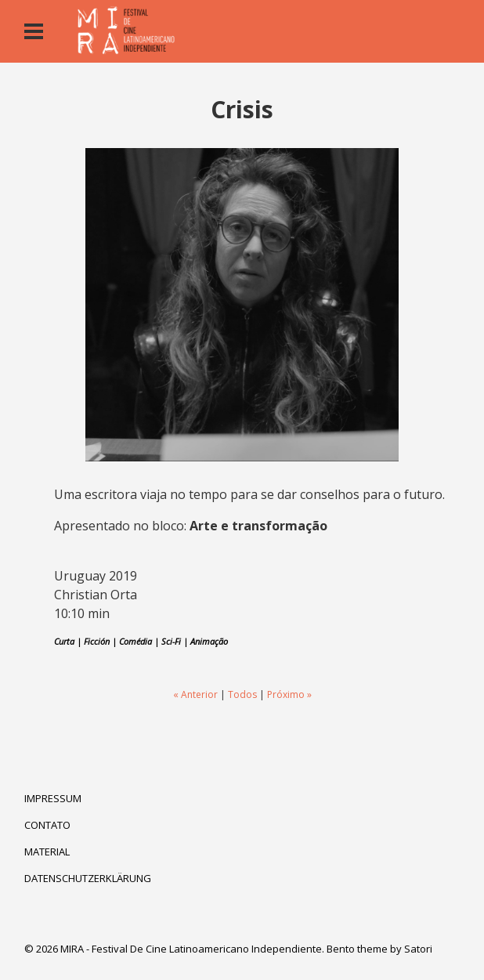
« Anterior (195, 694)
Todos (242, 694)
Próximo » (289, 694)
